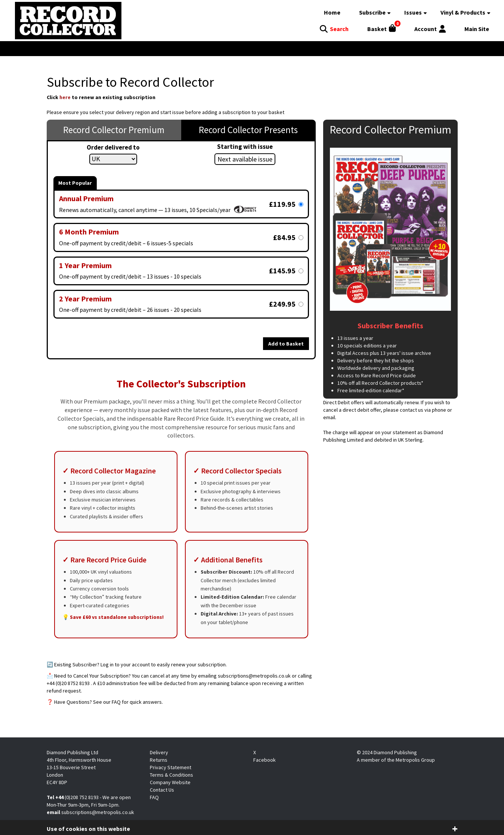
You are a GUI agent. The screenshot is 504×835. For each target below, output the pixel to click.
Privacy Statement (171, 767)
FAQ (154, 797)
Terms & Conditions (171, 775)
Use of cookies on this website (88, 829)
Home (332, 12)
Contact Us (162, 790)
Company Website (170, 782)
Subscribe (372, 12)
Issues (413, 12)
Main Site (477, 29)
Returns (159, 760)
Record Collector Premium (114, 130)
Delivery (159, 752)
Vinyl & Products (463, 12)
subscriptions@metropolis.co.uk (98, 812)
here (65, 97)
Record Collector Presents (248, 130)
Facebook (265, 760)
